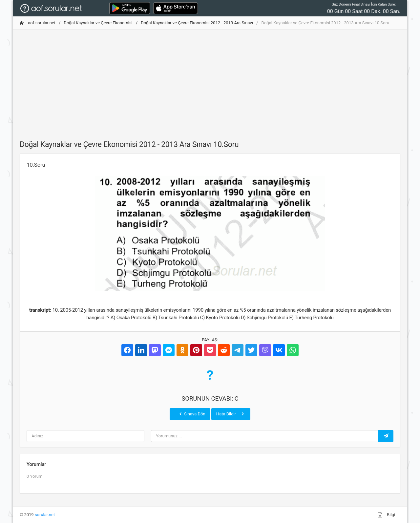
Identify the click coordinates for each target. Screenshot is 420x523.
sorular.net (45, 515)
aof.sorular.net (38, 23)
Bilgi (386, 515)
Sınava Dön (192, 414)
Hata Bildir (231, 414)
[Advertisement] (210, 81)
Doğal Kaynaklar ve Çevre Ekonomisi (98, 23)
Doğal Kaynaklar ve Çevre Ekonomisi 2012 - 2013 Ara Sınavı (197, 23)
